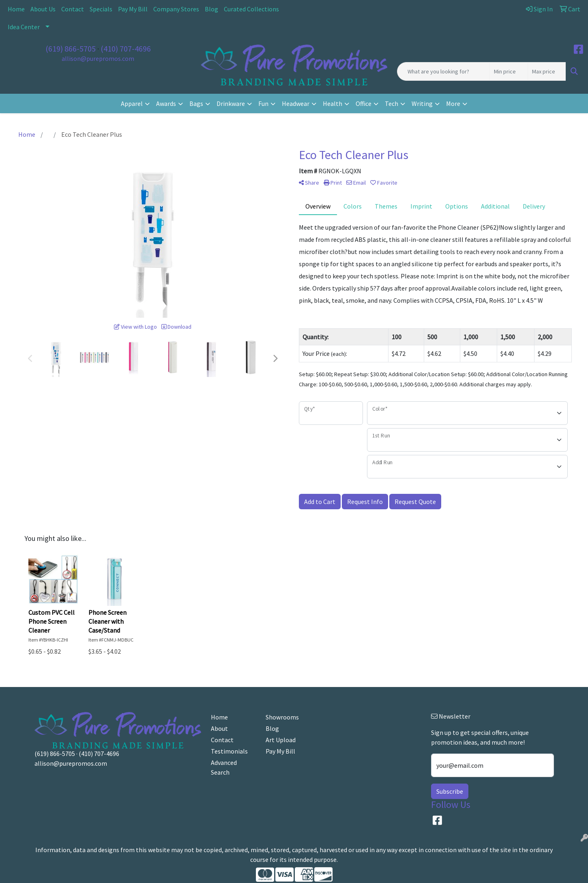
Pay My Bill (133, 9)
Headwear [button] (296, 103)
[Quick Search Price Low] (509, 71)
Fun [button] (263, 103)
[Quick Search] (443, 71)
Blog (211, 9)
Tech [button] (392, 103)
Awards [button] (166, 103)
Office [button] (364, 103)
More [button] (453, 103)
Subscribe (450, 791)
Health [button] (333, 103)
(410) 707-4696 (126, 48)
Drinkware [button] (231, 103)
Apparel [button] (132, 103)
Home (16, 9)
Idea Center (24, 27)
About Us (43, 9)
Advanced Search (224, 767)
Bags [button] (196, 103)
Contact (73, 9)
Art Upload (281, 740)
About (219, 728)
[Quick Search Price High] (547, 71)
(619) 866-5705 (71, 48)
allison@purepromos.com (98, 58)
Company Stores (176, 9)
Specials (101, 9)
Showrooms (282, 717)
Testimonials (229, 751)
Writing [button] (422, 103)
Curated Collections (251, 9)
